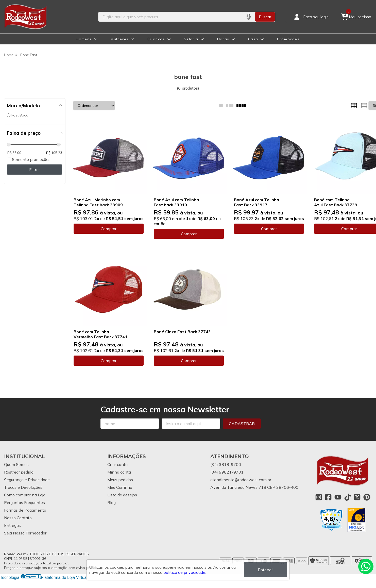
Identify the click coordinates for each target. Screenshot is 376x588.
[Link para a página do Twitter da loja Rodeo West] (357, 497)
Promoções (288, 39)
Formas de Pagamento (25, 510)
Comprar (109, 229)
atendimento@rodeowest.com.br (241, 480)
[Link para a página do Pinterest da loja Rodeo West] (367, 497)
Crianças (156, 39)
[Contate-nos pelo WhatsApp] (366, 566)
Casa (253, 39)
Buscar (265, 17)
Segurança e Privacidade (27, 480)
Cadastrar (242, 424)
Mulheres (120, 39)
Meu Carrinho (120, 487)
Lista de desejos (122, 495)
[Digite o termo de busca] (170, 17)
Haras (223, 39)
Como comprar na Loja (25, 495)
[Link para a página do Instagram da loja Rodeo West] (319, 497)
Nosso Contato (18, 518)
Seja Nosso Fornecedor (25, 533)
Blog (112, 502)
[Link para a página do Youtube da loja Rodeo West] (338, 497)
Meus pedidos (120, 480)
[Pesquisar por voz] (249, 17)
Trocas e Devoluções (23, 487)
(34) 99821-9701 (227, 472)
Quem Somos (16, 464)
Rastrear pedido (19, 472)
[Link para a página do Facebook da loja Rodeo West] (328, 497)
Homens (84, 39)
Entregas (12, 525)
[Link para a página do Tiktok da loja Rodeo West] (348, 497)
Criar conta (117, 464)
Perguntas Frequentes (24, 502)
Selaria (191, 39)
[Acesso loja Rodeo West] (311, 17)
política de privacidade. (185, 572)
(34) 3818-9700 (226, 464)
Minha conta (119, 472)
